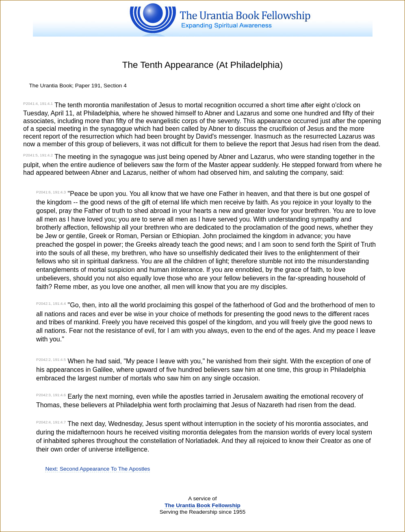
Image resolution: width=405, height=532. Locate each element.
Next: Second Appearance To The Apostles (97, 469)
